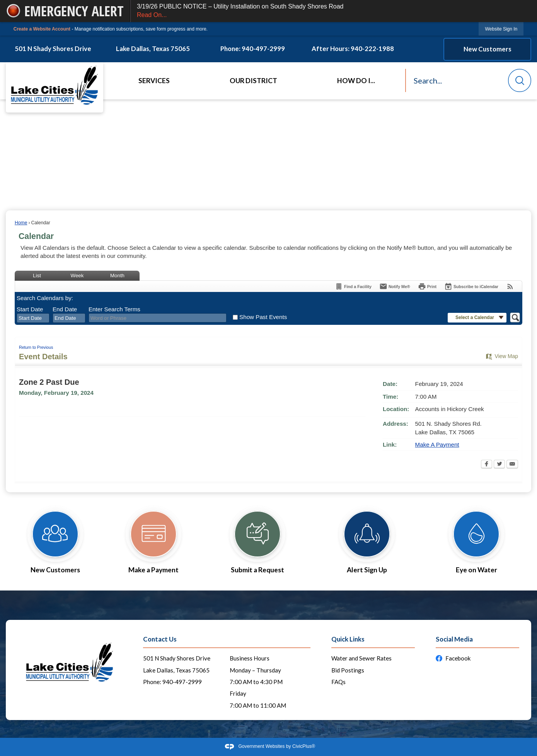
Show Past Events (263, 317)
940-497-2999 (182, 682)
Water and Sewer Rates (361, 658)
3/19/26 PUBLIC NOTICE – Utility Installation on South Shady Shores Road (334, 11)
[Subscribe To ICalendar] (471, 286)
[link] (501, 29)
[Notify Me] (395, 286)
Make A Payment (437, 445)
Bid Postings (348, 670)
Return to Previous (36, 347)
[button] (520, 80)
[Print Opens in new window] (427, 286)
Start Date (30, 309)
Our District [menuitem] (253, 81)
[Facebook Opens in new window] (487, 465)
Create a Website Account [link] (42, 29)
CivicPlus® (304, 746)
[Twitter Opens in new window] (499, 465)
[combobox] (33, 318)
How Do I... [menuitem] (356, 81)
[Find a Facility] (353, 286)
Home (21, 223)
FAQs (338, 682)
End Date (65, 309)
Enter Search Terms (114, 309)
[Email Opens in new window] (512, 465)
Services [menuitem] (154, 81)
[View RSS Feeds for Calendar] (510, 286)
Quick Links (348, 639)
